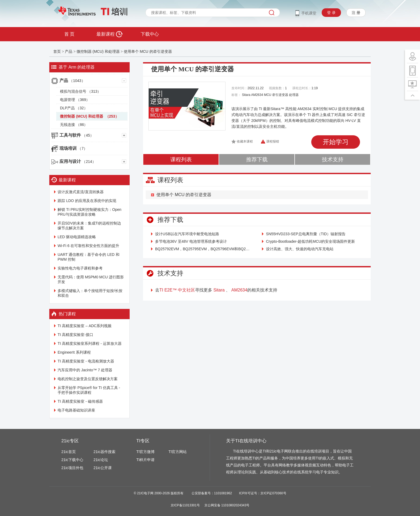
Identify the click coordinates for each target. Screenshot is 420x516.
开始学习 (336, 142)
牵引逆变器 (280, 95)
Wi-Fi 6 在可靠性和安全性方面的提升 (88, 246)
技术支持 (333, 159)
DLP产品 (74, 108)
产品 (69, 51)
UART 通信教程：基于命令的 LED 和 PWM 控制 (89, 257)
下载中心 (150, 34)
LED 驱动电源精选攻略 (77, 237)
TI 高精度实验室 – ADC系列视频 (85, 326)
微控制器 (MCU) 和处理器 (99, 51)
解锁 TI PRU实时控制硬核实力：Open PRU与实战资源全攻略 (89, 212)
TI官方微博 (145, 452)
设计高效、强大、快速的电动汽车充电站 (300, 249)
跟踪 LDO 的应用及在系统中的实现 (87, 201)
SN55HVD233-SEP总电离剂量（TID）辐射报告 (306, 234)
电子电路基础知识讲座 (76, 410)
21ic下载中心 (72, 460)
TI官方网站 (178, 452)
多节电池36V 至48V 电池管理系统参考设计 (191, 241)
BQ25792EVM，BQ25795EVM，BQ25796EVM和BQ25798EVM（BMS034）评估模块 (203, 249)
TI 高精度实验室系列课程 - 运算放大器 (90, 343)
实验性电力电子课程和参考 (80, 268)
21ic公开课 (103, 468)
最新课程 (109, 34)
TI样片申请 (145, 460)
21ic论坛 (101, 460)
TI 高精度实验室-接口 (75, 335)
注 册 (356, 13)
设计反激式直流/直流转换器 (81, 192)
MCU (267, 95)
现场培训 (73, 148)
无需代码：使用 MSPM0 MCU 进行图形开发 (91, 279)
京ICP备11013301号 (185, 505)
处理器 (294, 95)
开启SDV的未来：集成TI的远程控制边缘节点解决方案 (89, 226)
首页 (57, 51)
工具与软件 (77, 135)
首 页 (69, 34)
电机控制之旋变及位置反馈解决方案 (88, 379)
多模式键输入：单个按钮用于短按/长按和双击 (90, 293)
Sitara (246, 95)
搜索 (272, 13)
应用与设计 (78, 161)
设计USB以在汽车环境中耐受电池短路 (187, 234)
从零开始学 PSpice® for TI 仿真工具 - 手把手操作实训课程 (89, 390)
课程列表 (181, 159)
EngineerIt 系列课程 (74, 352)
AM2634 (257, 95)
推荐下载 (257, 159)
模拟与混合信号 (80, 91)
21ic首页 (69, 452)
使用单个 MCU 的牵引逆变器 (148, 51)
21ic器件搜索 (104, 452)
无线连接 (74, 125)
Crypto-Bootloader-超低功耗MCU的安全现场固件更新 (310, 241)
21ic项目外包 (72, 468)
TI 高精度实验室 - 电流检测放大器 (86, 361)
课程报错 (273, 141)
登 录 (331, 13)
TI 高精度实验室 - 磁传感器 (80, 401)
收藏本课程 (245, 141)
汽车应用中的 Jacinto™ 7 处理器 (85, 370)
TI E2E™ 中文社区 (177, 290)
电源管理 (75, 100)
